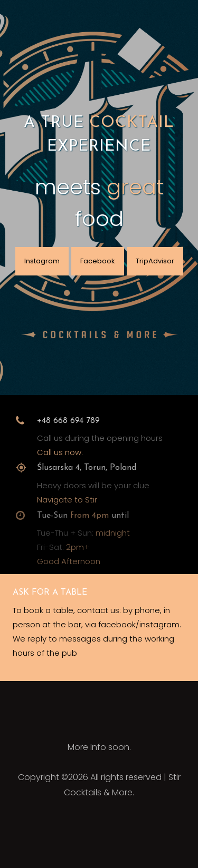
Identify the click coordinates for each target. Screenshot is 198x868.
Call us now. (60, 456)
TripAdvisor (155, 261)
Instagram (42, 261)
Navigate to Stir (67, 504)
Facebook (98, 261)
